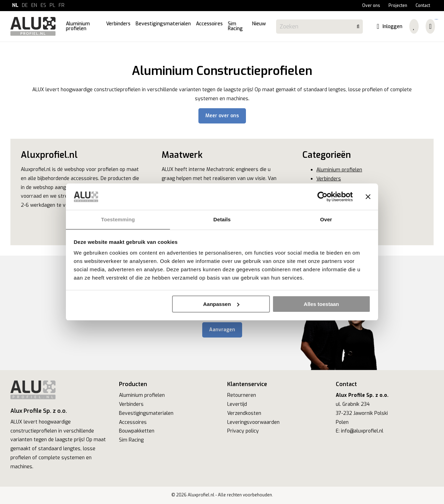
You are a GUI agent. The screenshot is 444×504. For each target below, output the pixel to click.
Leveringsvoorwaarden (253, 422)
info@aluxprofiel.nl (362, 431)
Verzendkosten (244, 413)
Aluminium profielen (339, 170)
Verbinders (329, 179)
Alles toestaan (322, 304)
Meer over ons (222, 116)
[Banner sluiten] (368, 197)
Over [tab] (326, 219)
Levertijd (237, 404)
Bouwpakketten (137, 431)
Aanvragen (222, 330)
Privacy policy (243, 431)
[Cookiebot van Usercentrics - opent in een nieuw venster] (322, 197)
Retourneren (242, 395)
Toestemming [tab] (118, 219)
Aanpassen (221, 304)
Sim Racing (131, 440)
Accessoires (133, 422)
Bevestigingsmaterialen (146, 413)
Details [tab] (222, 219)
